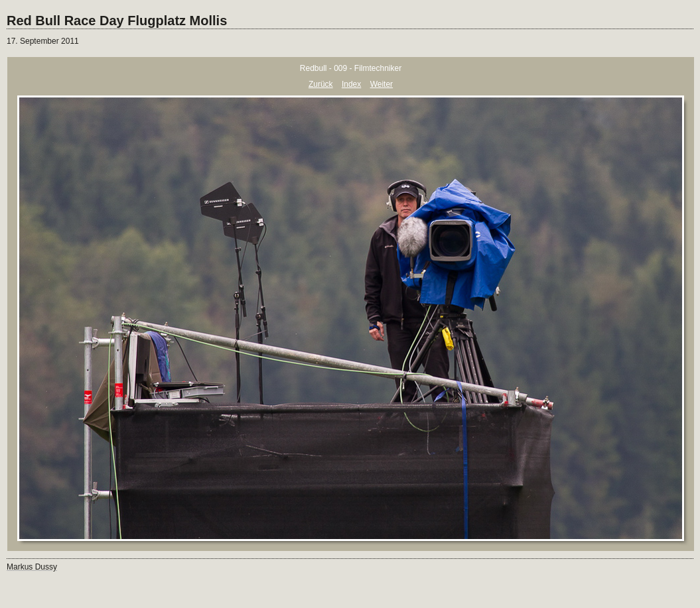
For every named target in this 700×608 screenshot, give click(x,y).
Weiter (382, 84)
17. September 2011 (43, 41)
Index (351, 84)
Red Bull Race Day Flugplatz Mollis (117, 21)
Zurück (321, 84)
